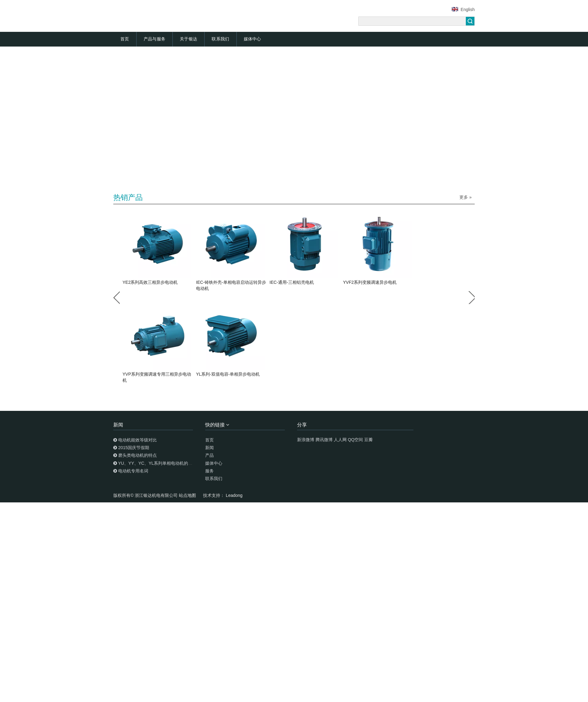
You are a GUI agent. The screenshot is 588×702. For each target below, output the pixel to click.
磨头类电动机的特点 (138, 455)
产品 (209, 455)
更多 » (466, 197)
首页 (125, 39)
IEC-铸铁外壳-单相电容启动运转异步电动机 (231, 285)
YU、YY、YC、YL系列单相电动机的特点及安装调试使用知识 (177, 463)
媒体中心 (253, 39)
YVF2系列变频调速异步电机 (370, 282)
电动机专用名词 (133, 471)
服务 (209, 471)
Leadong (234, 495)
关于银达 (188, 39)
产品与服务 (155, 39)
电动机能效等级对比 (138, 440)
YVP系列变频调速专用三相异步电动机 (157, 377)
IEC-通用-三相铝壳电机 (292, 282)
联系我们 (220, 39)
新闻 (209, 448)
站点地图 (188, 495)
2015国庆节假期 (134, 448)
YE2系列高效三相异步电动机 (150, 282)
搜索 (470, 21)
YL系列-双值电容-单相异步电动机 (228, 374)
